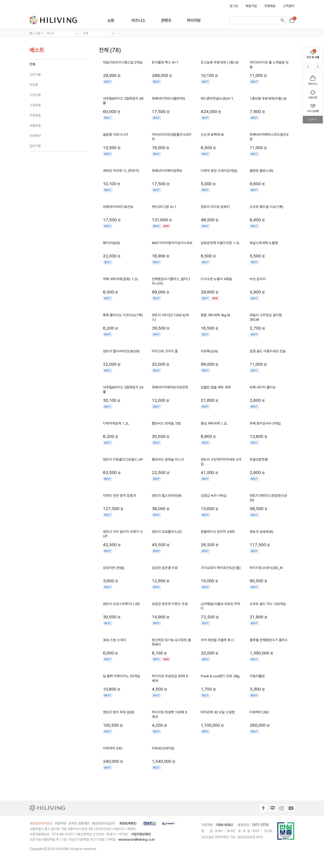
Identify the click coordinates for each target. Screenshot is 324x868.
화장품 (34, 85)
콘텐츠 (166, 20)
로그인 (234, 6)
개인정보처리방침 (41, 823)
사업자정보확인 (141, 834)
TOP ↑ (313, 120)
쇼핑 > (40, 33)
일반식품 (35, 146)
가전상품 (35, 95)
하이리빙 (194, 20)
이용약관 (61, 823)
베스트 (37, 50)
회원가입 (251, 6)
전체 (32, 64)
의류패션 (35, 136)
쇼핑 (111, 20)
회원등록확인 (128, 823)
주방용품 (35, 115)
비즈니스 (138, 20)
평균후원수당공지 (103, 823)
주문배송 (270, 6)
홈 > (32, 33)
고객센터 (289, 6)
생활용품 (35, 126)
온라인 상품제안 (79, 823)
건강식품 (35, 75)
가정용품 (35, 105)
